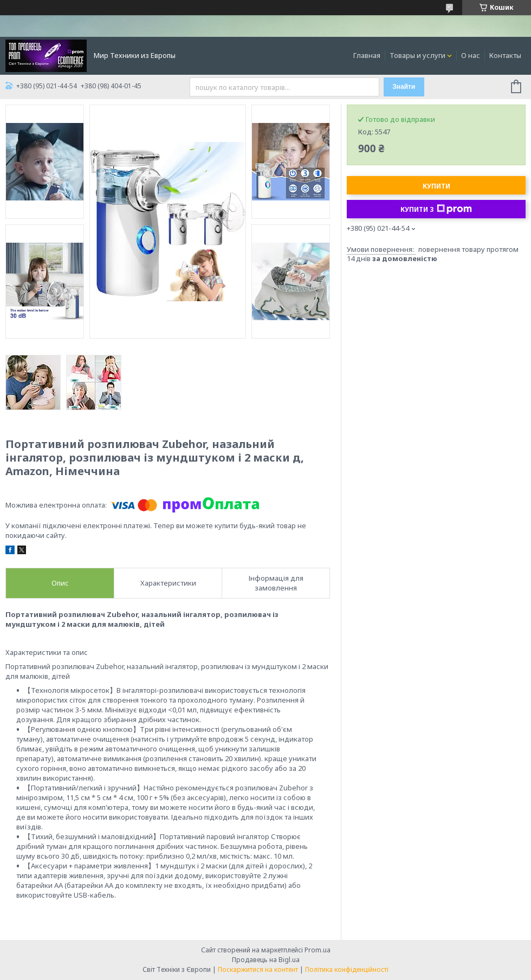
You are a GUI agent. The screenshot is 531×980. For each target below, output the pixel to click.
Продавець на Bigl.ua (266, 960)
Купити (436, 186)
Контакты (505, 55)
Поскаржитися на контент (258, 969)
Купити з (436, 209)
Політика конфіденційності (347, 969)
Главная (367, 55)
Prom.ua (318, 950)
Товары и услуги (417, 55)
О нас (471, 55)
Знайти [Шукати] (404, 87)
